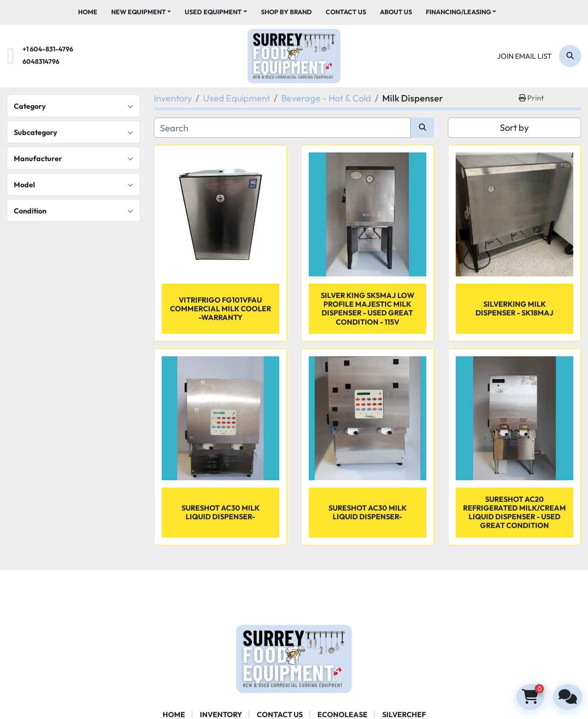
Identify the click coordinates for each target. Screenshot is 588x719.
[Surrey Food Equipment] (294, 657)
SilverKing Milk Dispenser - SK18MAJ (514, 308)
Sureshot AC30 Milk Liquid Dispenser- (367, 512)
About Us (396, 12)
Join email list (524, 56)
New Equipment (139, 12)
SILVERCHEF (404, 714)
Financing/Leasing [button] (458, 12)
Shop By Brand (286, 12)
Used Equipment (213, 12)
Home (88, 12)
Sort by (514, 127)
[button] (141, 12)
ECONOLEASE (342, 714)
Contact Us (346, 12)
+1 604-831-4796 (48, 49)
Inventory (221, 714)
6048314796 (41, 62)
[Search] (570, 56)
